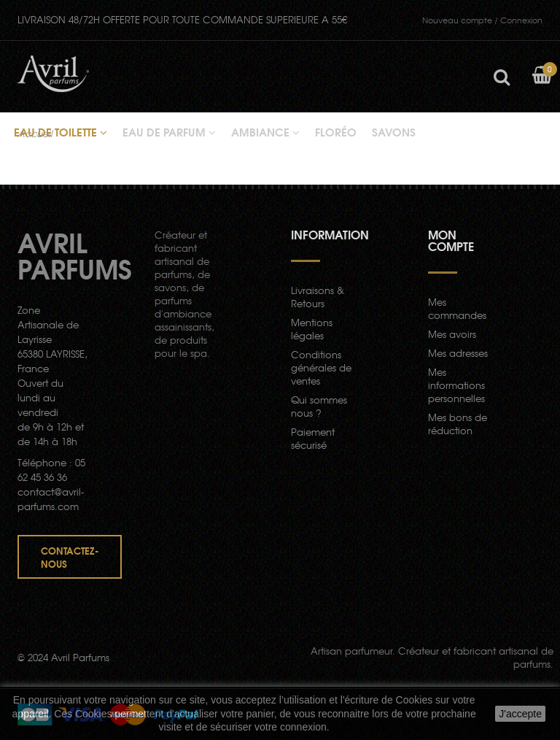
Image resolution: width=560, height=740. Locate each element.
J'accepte (520, 714)
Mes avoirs (452, 334)
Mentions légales (312, 329)
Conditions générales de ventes (321, 367)
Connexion (482, 20)
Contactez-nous (70, 557)
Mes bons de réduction (458, 424)
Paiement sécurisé (313, 438)
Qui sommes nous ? (319, 406)
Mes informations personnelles (456, 385)
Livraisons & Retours (318, 297)
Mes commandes (457, 308)
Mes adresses (458, 353)
